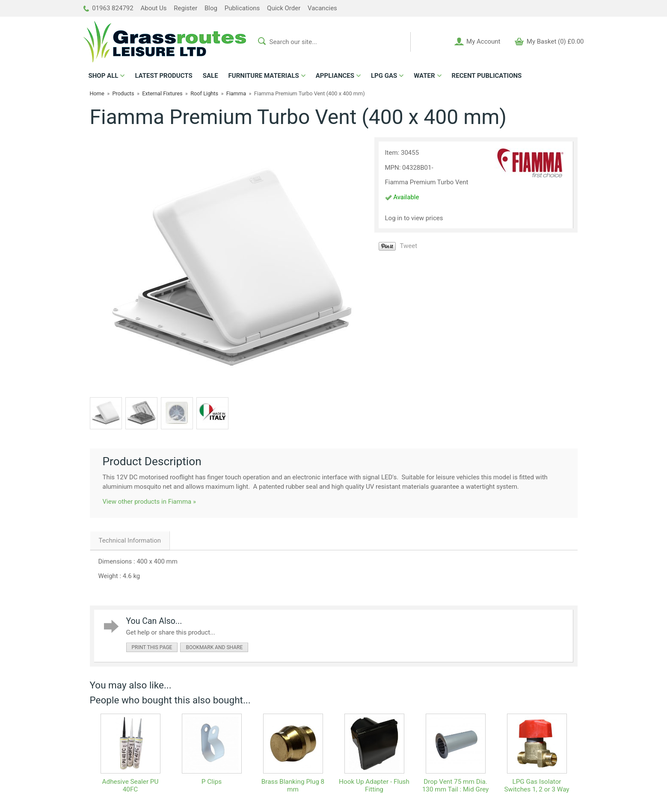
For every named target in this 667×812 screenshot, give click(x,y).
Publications (242, 8)
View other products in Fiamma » (149, 502)
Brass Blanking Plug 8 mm (293, 785)
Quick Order (284, 8)
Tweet (409, 246)
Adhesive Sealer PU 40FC (130, 785)
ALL (104, 76)
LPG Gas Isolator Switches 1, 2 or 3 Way (537, 785)
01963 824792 (108, 8)
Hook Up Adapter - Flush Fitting (374, 785)
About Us (153, 8)
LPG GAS (384, 76)
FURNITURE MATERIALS (264, 76)
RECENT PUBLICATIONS (487, 76)
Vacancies (322, 8)
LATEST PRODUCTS (163, 76)
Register (185, 8)
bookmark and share (214, 647)
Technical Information (130, 540)
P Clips (212, 782)
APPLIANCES (335, 76)
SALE (210, 76)
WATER (424, 76)
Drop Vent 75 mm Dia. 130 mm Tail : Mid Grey (455, 785)
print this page (152, 647)
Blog (211, 8)
